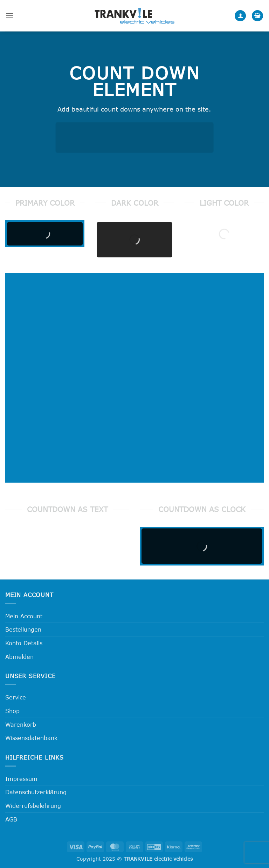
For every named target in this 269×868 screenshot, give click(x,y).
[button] (9, 16)
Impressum (21, 779)
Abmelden (19, 657)
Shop (12, 711)
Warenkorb (21, 724)
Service (16, 697)
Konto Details (24, 643)
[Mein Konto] (240, 16)
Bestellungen (23, 629)
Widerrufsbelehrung (33, 806)
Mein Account (24, 616)
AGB (11, 819)
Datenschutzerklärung (36, 792)
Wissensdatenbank (31, 738)
